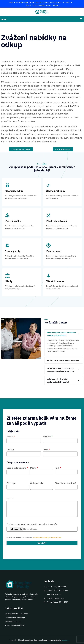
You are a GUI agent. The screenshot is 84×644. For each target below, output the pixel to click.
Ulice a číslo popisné (18, 470)
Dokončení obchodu (13, 621)
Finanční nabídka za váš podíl (16, 614)
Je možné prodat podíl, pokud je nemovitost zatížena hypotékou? (61, 370)
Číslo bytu (18, 485)
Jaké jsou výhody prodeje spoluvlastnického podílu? (58, 380)
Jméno (24, 439)
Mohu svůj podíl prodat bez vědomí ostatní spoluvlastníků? (62, 334)
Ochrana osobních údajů (15, 625)
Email (60, 452)
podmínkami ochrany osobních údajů (47, 537)
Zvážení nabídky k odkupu (15, 618)
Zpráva (10, 498)
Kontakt (56, 5)
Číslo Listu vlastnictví (66, 485)
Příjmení (60, 439)
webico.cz (65, 640)
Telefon (24, 452)
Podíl (66, 470)
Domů (29, 5)
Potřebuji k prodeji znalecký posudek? (63, 360)
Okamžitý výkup (14, 191)
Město (42, 470)
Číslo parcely (42, 485)
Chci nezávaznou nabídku (42, 5)
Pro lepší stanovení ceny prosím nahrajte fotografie (32, 524)
